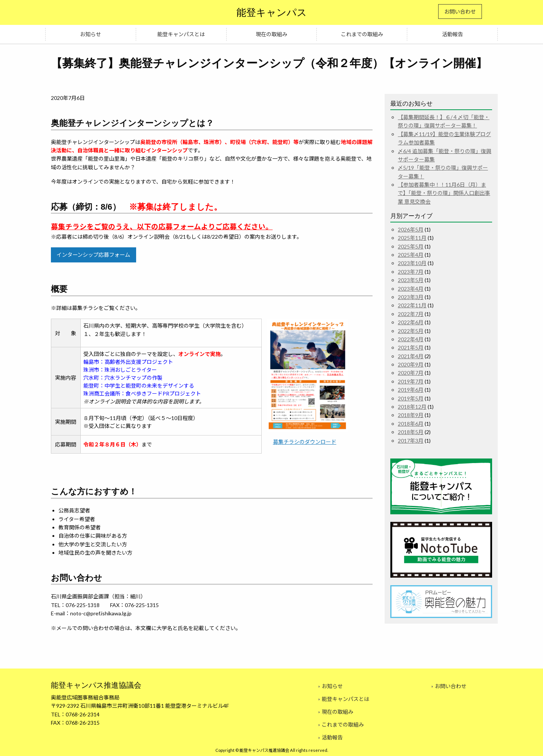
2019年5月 (411, 398)
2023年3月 (411, 297)
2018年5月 (411, 432)
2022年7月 (411, 314)
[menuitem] (91, 34)
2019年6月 (411, 390)
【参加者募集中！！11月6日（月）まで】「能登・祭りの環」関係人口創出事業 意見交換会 (444, 193)
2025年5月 (411, 246)
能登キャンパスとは (181, 34)
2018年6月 (411, 424)
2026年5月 (411, 229)
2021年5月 (411, 347)
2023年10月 (412, 263)
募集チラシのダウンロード (305, 442)
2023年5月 (411, 280)
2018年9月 (411, 415)
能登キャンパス (272, 12)
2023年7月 (411, 272)
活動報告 (452, 34)
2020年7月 (411, 373)
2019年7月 (411, 381)
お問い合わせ (460, 12)
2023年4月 (411, 289)
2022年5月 (411, 331)
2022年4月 (411, 339)
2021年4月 (411, 356)
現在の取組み (271, 34)
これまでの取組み (362, 34)
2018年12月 (412, 407)
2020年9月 (411, 364)
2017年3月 (411, 441)
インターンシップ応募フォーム (93, 255)
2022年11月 (412, 305)
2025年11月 (412, 238)
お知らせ (90, 34)
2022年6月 (411, 322)
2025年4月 (411, 255)
